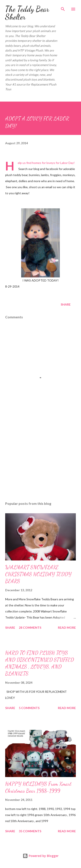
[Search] (63, 8)
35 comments (30, 831)
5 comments (29, 708)
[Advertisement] (40, 460)
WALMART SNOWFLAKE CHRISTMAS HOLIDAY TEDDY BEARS (38, 574)
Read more (67, 628)
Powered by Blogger (41, 856)
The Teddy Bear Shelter (27, 13)
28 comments (30, 628)
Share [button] (66, 304)
